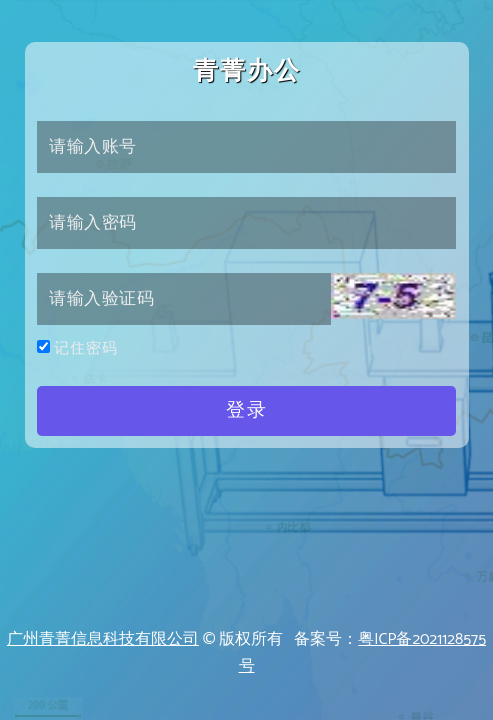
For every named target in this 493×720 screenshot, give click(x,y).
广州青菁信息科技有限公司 (103, 639)
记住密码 (86, 348)
